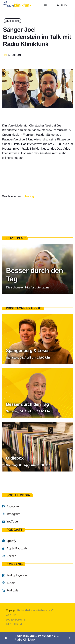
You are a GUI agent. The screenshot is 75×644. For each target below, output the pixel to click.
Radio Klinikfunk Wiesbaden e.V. (35, 610)
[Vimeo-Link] (21, 5)
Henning (29, 196)
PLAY (62, 5)
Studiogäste (12, 21)
